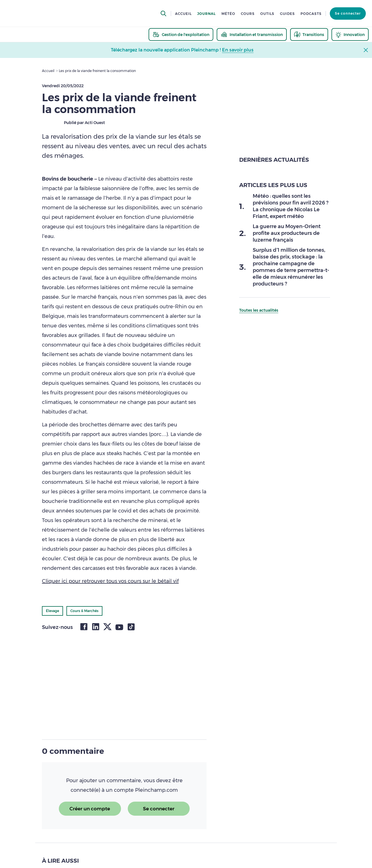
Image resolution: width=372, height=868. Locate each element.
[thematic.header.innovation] (350, 34)
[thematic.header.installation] (252, 34)
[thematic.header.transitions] (309, 34)
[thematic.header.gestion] (181, 34)
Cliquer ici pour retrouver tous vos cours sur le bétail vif (110, 581)
